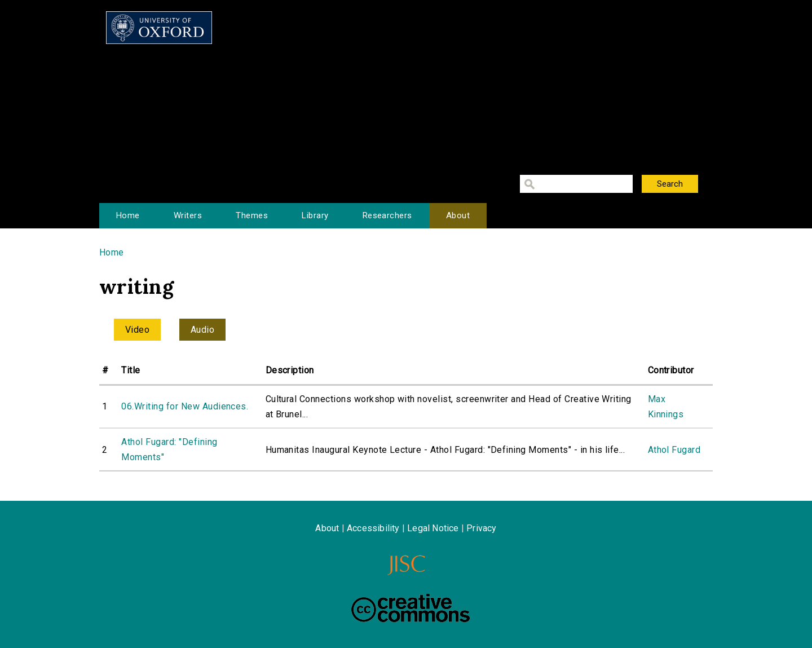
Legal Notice (433, 528)
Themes (252, 215)
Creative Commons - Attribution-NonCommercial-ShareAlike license (411, 608)
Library (315, 215)
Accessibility (373, 528)
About (458, 215)
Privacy (481, 528)
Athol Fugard (674, 450)
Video (137, 330)
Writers (188, 215)
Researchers (387, 215)
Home (128, 215)
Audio (202, 330)
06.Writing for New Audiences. (185, 406)
